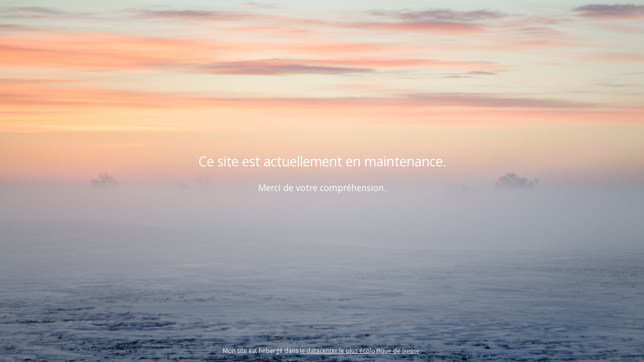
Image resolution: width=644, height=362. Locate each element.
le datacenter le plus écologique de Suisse (360, 351)
